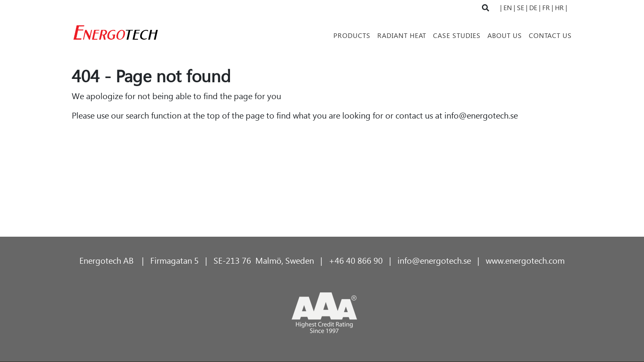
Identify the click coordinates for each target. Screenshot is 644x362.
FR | (548, 7)
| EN (507, 7)
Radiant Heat (402, 35)
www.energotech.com (525, 260)
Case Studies (457, 35)
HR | (561, 7)
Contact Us (550, 35)
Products (352, 35)
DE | (534, 7)
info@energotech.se (481, 115)
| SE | (521, 7)
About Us (505, 35)
